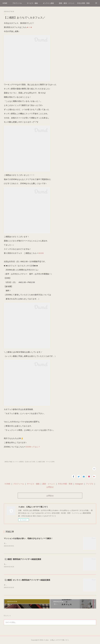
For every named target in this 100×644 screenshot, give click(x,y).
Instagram (79, 484)
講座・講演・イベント (67, 3)
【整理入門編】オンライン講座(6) (14, 462)
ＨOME (7, 484)
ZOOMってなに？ (33, 447)
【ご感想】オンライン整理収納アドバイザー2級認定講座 (27, 580)
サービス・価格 (32, 3)
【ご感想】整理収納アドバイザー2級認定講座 (23, 559)
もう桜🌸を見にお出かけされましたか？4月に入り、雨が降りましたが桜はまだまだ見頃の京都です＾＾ (40, 564)
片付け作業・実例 (83, 3)
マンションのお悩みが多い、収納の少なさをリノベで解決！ (28, 538)
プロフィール (17, 3)
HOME (5, 3)
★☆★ (29, 27)
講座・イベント (49, 484)
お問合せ (50, 487)
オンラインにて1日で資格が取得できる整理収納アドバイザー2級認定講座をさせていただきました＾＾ (40, 585)
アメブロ (90, 484)
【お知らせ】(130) (30, 462)
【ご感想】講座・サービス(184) (45, 462)
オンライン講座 (48, 3)
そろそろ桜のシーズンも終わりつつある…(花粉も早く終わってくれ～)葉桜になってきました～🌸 (38, 543)
